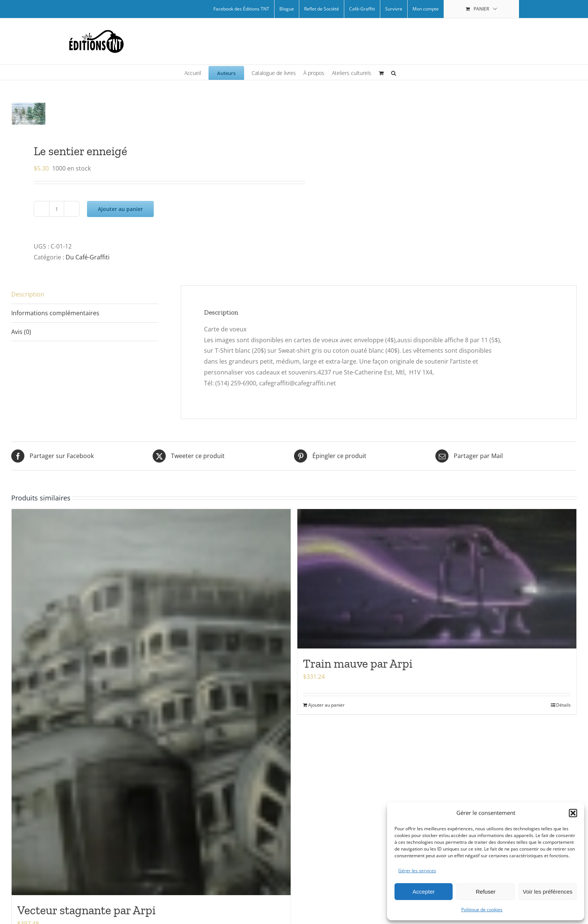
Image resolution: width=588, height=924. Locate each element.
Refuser (486, 892)
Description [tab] (28, 294)
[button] (573, 813)
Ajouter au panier (120, 209)
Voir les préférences (548, 892)
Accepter (424, 892)
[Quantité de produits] (57, 209)
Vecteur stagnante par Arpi (86, 910)
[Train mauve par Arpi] (437, 579)
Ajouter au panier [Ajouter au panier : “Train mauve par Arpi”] (326, 705)
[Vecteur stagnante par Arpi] (151, 702)
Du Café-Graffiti (88, 257)
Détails (563, 705)
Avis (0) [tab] (21, 332)
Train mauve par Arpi (358, 663)
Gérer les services (417, 871)
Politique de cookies (482, 910)
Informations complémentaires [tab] (55, 313)
